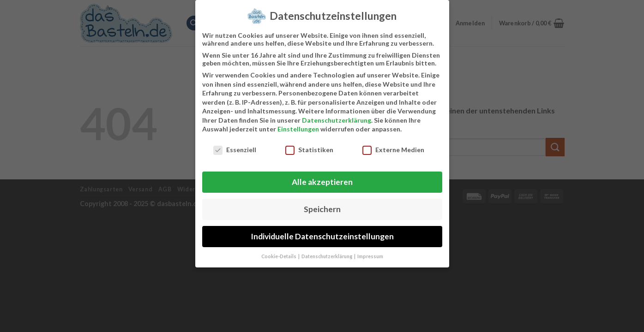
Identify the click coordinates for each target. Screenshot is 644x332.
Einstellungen (298, 126)
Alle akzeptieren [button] (322, 178)
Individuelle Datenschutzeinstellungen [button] (322, 233)
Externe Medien (393, 146)
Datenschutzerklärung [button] (327, 253)
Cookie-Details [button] (279, 253)
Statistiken (309, 146)
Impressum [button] (370, 253)
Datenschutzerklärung (337, 116)
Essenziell (235, 146)
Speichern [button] (322, 205)
